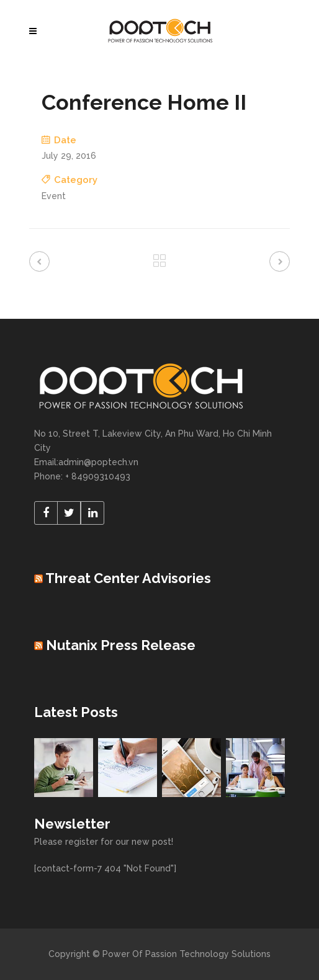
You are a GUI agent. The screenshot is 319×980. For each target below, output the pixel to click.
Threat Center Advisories (128, 578)
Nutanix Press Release (121, 645)
